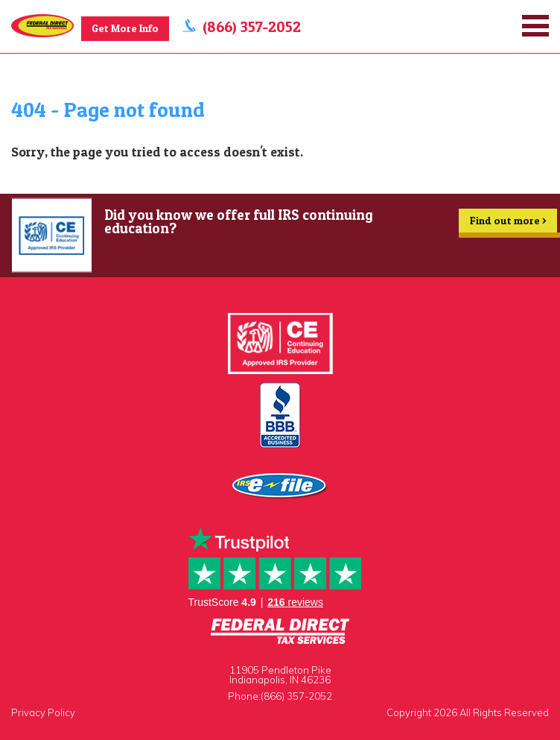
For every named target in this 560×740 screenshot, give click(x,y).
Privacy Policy (43, 712)
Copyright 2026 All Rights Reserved (468, 712)
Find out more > (508, 224)
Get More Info (126, 28)
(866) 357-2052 (253, 26)
